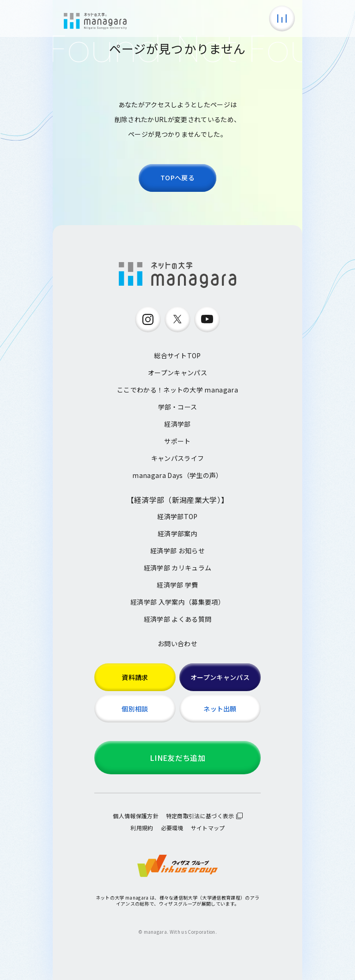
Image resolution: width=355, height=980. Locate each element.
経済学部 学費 (177, 585)
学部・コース (178, 407)
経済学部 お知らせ (177, 551)
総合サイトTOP (177, 355)
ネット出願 (220, 709)
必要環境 (172, 828)
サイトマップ (208, 828)
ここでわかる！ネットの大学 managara (177, 390)
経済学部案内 (177, 533)
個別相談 (135, 709)
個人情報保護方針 (136, 816)
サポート (177, 441)
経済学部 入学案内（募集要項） (177, 602)
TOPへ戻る (177, 178)
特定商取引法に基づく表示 (200, 816)
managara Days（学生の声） (177, 475)
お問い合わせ (177, 643)
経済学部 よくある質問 (178, 619)
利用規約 (142, 828)
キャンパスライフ (178, 458)
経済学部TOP (177, 516)
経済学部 (177, 424)
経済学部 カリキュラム (178, 568)
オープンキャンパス (177, 373)
